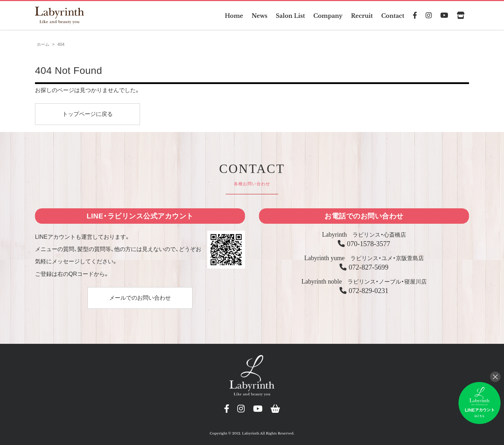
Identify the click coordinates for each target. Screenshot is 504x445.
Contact (393, 16)
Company (328, 16)
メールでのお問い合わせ (140, 298)
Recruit (362, 16)
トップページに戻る (87, 114)
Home (234, 16)
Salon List (290, 16)
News (260, 16)
